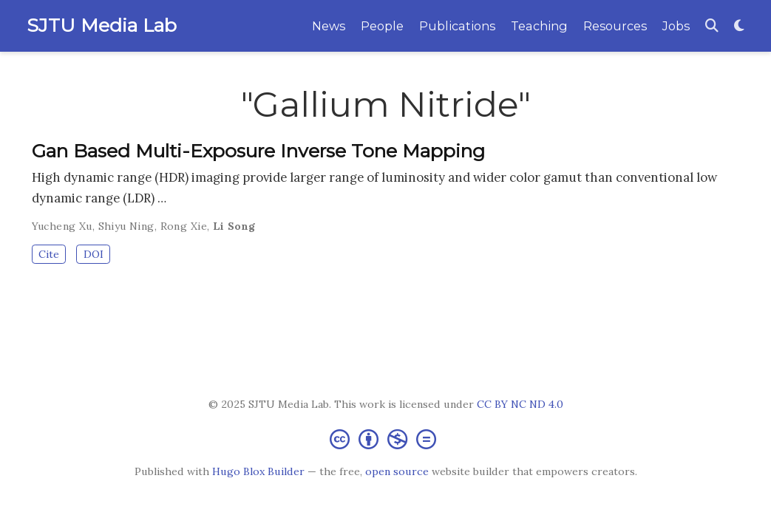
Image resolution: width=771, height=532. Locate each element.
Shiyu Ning (126, 226)
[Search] (712, 26)
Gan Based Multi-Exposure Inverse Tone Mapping (258, 151)
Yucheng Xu (62, 226)
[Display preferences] (739, 26)
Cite (49, 254)
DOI (94, 254)
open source (397, 471)
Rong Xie (184, 226)
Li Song (234, 226)
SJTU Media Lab (102, 25)
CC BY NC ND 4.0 (520, 404)
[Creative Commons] (386, 439)
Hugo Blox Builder (258, 471)
